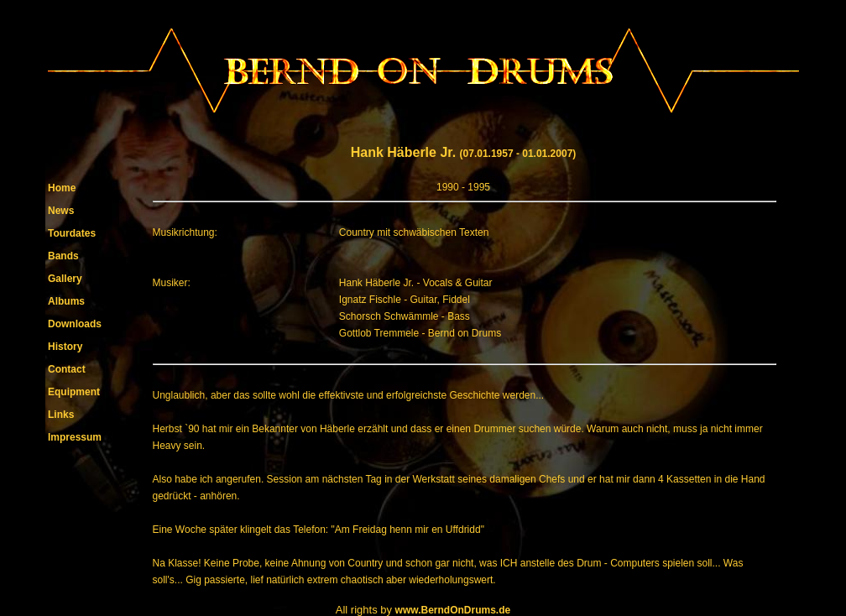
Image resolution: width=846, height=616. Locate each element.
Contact (67, 369)
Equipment (74, 392)
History (65, 347)
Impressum (75, 437)
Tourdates (72, 233)
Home (62, 188)
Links (61, 415)
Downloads (75, 324)
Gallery (65, 279)
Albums (66, 301)
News (61, 211)
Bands (63, 256)
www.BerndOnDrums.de (453, 610)
